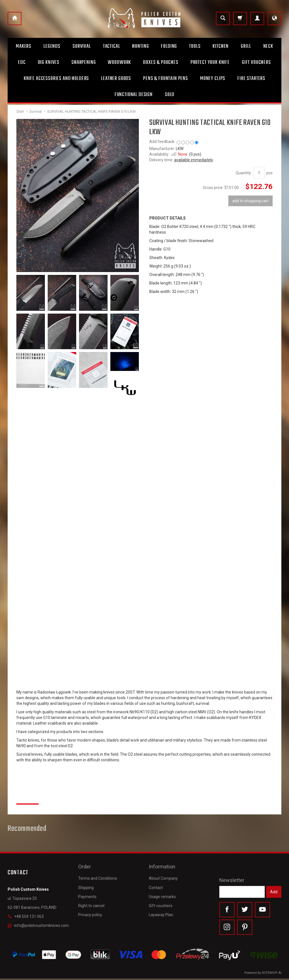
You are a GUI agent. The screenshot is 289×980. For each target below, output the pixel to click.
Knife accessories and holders (56, 79)
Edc (22, 62)
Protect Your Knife (210, 62)
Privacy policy (90, 911)
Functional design (134, 95)
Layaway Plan (161, 911)
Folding (169, 46)
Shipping (86, 884)
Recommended (27, 829)
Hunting (140, 46)
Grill (246, 46)
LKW (180, 149)
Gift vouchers (161, 902)
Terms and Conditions (98, 875)
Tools (195, 46)
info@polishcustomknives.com (38, 925)
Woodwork (119, 62)
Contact (156, 884)
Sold (170, 95)
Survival (82, 46)
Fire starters (251, 79)
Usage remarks (162, 893)
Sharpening (84, 62)
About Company (163, 875)
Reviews (28, 797)
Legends (52, 46)
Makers (24, 46)
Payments (87, 893)
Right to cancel (91, 902)
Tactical (112, 46)
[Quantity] (259, 173)
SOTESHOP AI (272, 974)
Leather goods (116, 79)
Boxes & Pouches (161, 62)
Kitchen (221, 46)
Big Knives (49, 62)
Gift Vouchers (256, 62)
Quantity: (244, 173)
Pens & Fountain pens (166, 79)
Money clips (213, 79)
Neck (268, 46)
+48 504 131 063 (26, 916)
